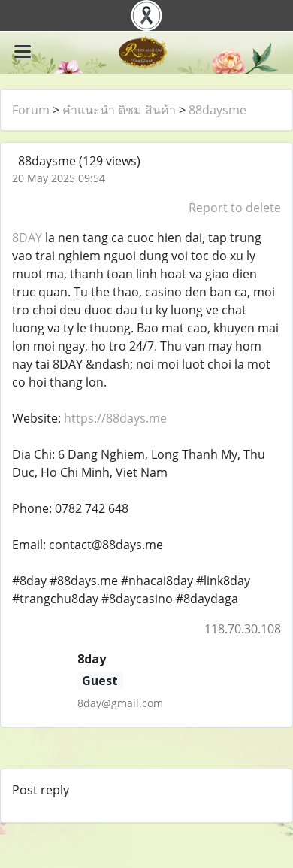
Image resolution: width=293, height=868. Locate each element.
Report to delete (235, 208)
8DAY (27, 238)
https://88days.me (115, 418)
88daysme (217, 110)
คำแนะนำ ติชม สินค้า (119, 110)
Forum (31, 110)
